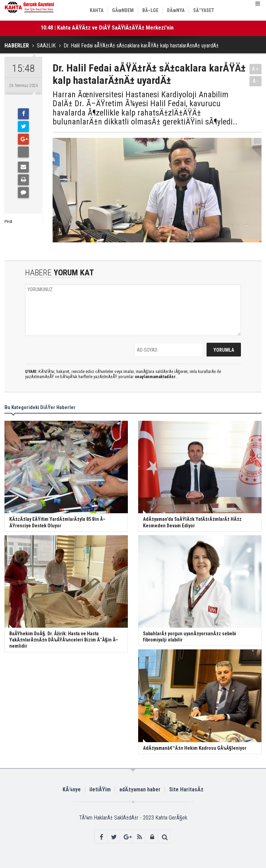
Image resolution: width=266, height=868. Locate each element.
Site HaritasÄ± (186, 789)
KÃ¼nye (72, 789)
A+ (256, 69)
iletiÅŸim (100, 789)
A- (256, 81)
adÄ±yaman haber (140, 789)
